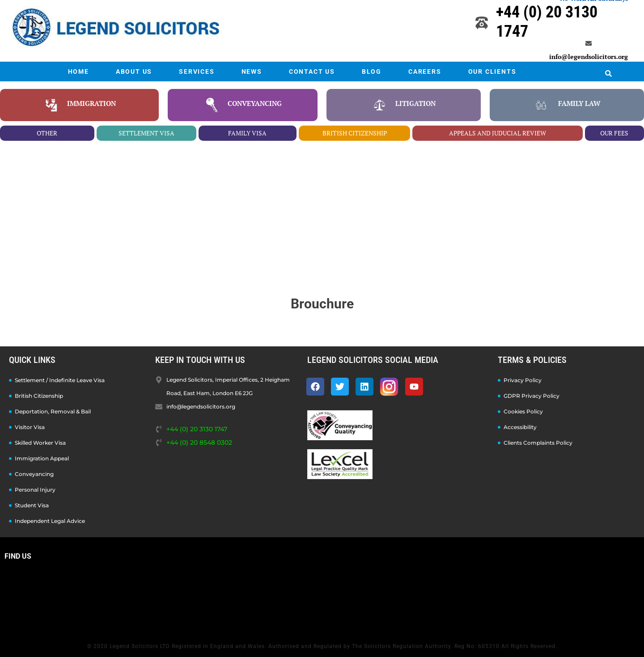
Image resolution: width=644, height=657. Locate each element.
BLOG (372, 72)
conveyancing (255, 103)
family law (579, 103)
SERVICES (197, 72)
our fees (614, 133)
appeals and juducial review (498, 133)
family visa (247, 133)
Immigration (91, 103)
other (47, 133)
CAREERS (425, 72)
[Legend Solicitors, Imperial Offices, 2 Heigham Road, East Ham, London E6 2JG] (322, 599)
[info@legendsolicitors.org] (589, 43)
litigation (415, 103)
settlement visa (146, 133)
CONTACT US (312, 72)
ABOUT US (134, 72)
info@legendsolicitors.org (589, 57)
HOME (78, 72)
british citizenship (355, 133)
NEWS (252, 72)
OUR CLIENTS (492, 72)
